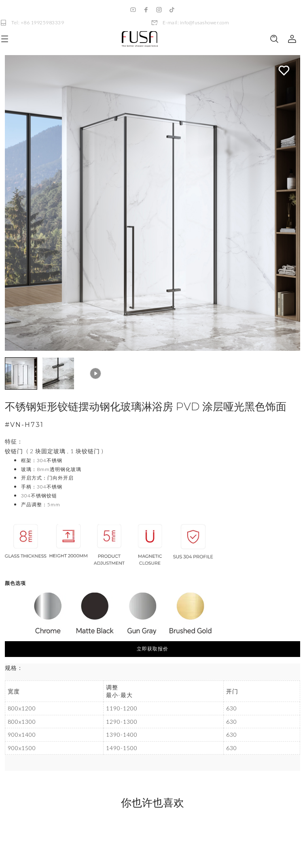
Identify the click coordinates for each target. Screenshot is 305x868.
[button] (21, 373)
